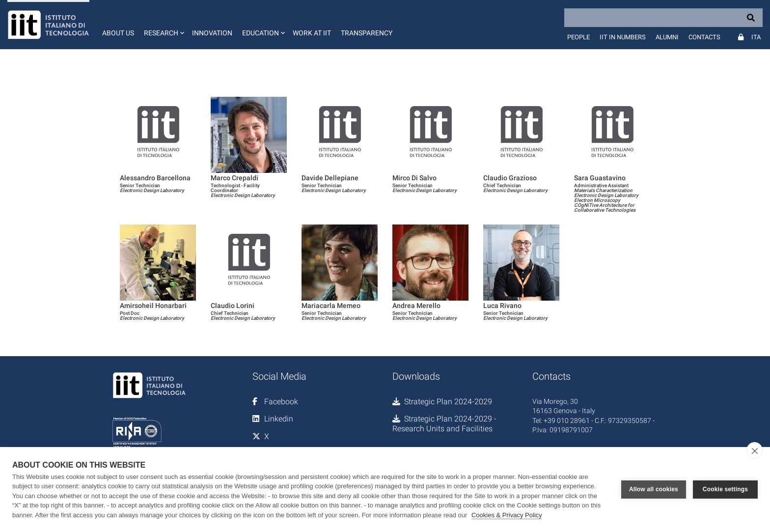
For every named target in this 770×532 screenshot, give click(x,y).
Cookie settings (725, 489)
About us (118, 33)
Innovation (212, 33)
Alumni (667, 37)
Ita (756, 37)
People (578, 37)
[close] (755, 450)
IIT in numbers (623, 37)
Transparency (367, 33)
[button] (163, 25)
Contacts (704, 37)
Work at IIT (312, 33)
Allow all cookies (654, 489)
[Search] (663, 18)
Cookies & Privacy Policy (507, 515)
